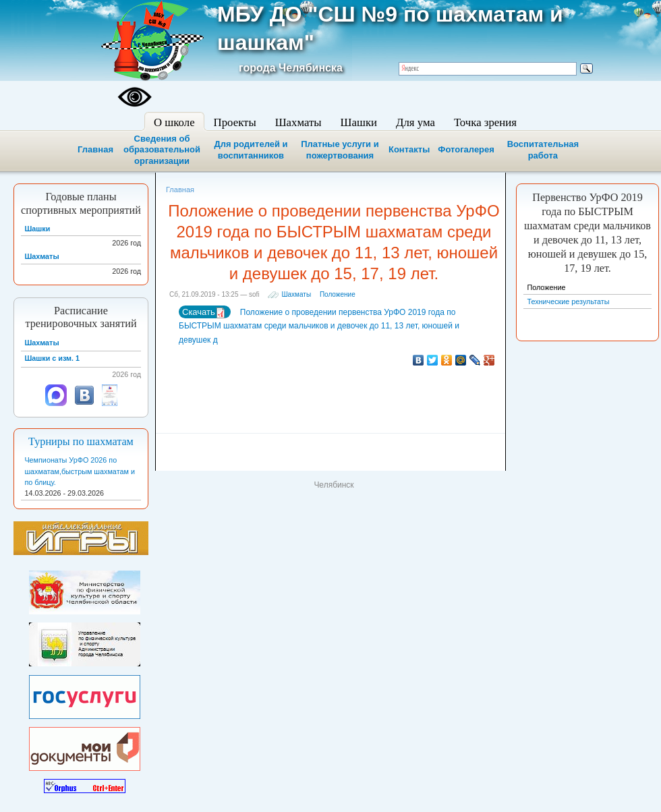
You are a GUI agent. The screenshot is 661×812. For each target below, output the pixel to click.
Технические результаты (568, 301)
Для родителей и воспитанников (251, 150)
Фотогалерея (466, 149)
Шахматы (296, 294)
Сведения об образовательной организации (162, 150)
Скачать (204, 313)
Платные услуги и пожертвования (340, 150)
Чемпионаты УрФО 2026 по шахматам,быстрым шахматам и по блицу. (80, 471)
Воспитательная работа (543, 150)
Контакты (409, 149)
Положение (338, 294)
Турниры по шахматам (81, 442)
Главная (95, 149)
